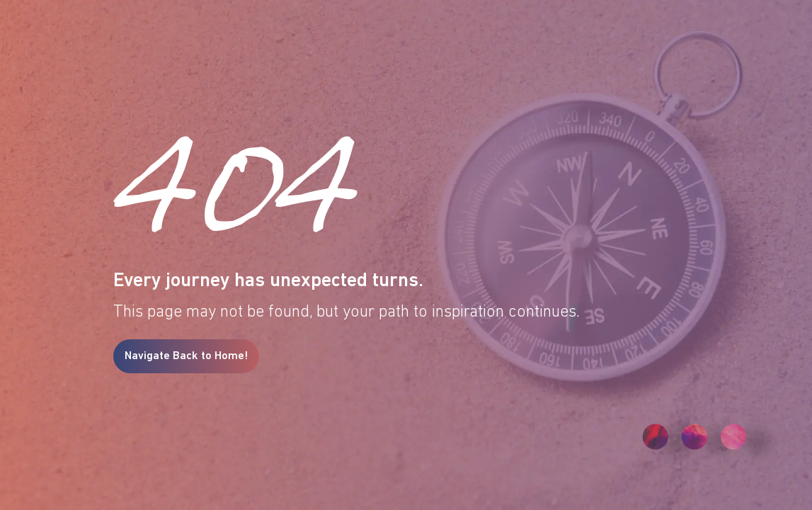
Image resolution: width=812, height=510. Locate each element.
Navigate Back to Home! (186, 356)
